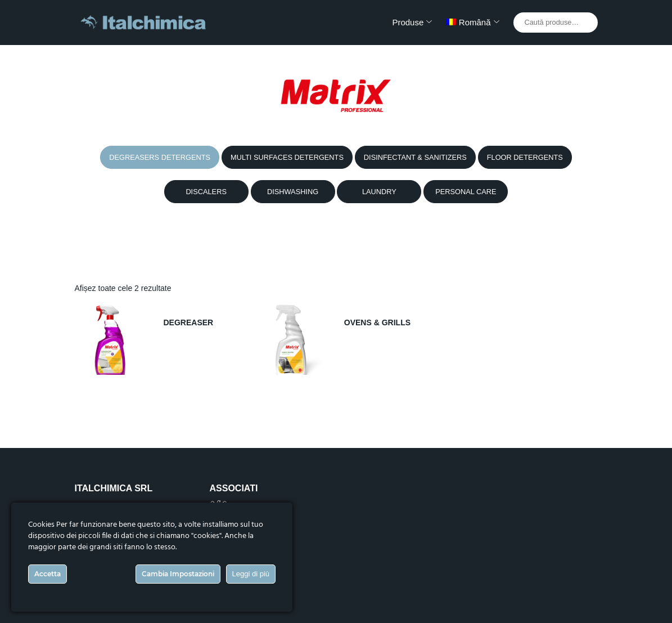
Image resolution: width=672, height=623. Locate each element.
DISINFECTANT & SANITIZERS (415, 157)
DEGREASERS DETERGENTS (160, 157)
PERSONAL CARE (466, 192)
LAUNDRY (379, 192)
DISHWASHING (293, 192)
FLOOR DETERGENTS (525, 157)
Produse (408, 22)
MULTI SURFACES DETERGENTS (287, 157)
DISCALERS (206, 192)
